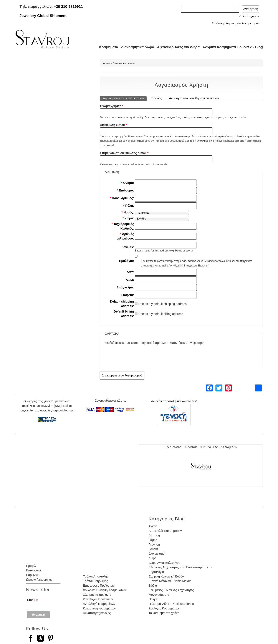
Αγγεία (153, 526)
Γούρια (153, 549)
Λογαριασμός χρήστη (124, 63)
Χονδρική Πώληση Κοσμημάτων (104, 590)
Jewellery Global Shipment (43, 16)
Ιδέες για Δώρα (186, 47)
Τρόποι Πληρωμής (95, 581)
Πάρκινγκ (32, 575)
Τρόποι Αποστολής (96, 576)
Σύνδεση (218, 23)
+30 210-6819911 (68, 7)
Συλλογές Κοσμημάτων (164, 608)
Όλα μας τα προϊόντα (97, 595)
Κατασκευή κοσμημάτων (99, 608)
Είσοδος (156, 98)
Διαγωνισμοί (157, 554)
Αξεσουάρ (163, 47)
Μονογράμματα (159, 595)
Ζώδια (153, 586)
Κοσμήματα (107, 47)
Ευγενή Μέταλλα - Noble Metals (170, 581)
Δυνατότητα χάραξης (97, 613)
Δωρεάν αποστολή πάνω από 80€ (174, 401)
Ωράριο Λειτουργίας (39, 579)
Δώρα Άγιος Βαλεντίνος (164, 563)
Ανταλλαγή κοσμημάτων (99, 604)
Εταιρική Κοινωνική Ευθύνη (167, 576)
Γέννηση (154, 544)
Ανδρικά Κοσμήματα (217, 47)
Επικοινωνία (34, 570)
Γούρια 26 (244, 47)
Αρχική (107, 63)
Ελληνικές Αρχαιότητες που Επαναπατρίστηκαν (180, 567)
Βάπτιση (154, 535)
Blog (259, 47)
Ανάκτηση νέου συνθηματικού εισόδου (195, 98)
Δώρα (152, 558)
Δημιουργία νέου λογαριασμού (125, 98)
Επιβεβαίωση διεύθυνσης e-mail (124, 153)
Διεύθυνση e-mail (113, 125)
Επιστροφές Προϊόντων (99, 586)
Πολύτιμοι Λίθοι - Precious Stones (171, 604)
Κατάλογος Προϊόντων (98, 599)
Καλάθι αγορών (249, 16)
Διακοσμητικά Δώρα (136, 47)
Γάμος (153, 540)
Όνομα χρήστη (112, 106)
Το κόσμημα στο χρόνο (164, 613)
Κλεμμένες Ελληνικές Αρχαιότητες (171, 590)
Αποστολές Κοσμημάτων (165, 531)
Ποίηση (153, 599)
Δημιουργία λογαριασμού (243, 23)
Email (32, 600)
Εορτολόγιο (156, 572)
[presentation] (138, 354)
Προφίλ (31, 566)
